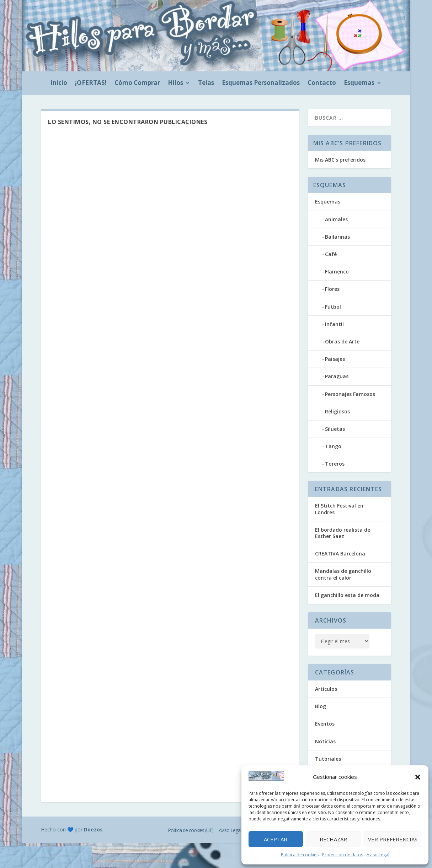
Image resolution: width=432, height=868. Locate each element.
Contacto (322, 83)
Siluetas (335, 429)
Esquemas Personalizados (261, 83)
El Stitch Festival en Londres (339, 509)
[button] (418, 777)
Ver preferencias (393, 839)
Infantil (334, 324)
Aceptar (276, 839)
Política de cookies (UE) (191, 830)
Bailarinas (337, 237)
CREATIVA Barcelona (340, 554)
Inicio (59, 83)
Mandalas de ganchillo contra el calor (343, 574)
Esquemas (359, 83)
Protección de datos (343, 855)
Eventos (325, 724)
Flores (332, 289)
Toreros (335, 464)
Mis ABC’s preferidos (340, 160)
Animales (336, 219)
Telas (206, 83)
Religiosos (337, 411)
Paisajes (335, 359)
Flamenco (337, 272)
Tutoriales (328, 759)
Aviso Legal (378, 855)
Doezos (93, 829)
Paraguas (337, 376)
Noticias (325, 741)
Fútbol (333, 307)
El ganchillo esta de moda (347, 595)
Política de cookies (300, 855)
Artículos (326, 689)
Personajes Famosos (350, 394)
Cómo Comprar (137, 83)
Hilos (175, 83)
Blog (321, 706)
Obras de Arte (342, 341)
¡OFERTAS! (91, 83)
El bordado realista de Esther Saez (343, 533)
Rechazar (333, 839)
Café (331, 254)
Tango (333, 446)
